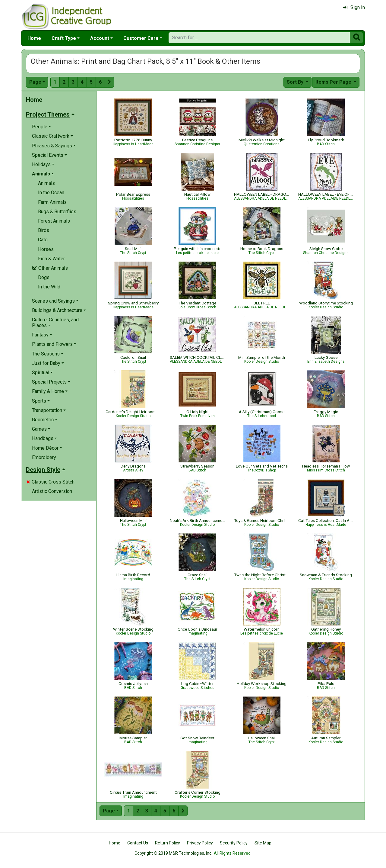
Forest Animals (54, 221)
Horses (46, 249)
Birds (44, 230)
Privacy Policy (200, 843)
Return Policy (168, 843)
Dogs (44, 277)
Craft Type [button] (64, 38)
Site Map (263, 843)
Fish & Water (51, 259)
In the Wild (49, 287)
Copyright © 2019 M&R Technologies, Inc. (173, 853)
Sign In (354, 7)
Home (34, 38)
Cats (43, 240)
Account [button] (100, 38)
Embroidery (44, 457)
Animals (46, 183)
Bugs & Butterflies (57, 212)
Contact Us (138, 843)
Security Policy (234, 843)
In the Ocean (51, 193)
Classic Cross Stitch (50, 482)
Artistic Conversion (52, 491)
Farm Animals (52, 202)
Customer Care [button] (141, 38)
